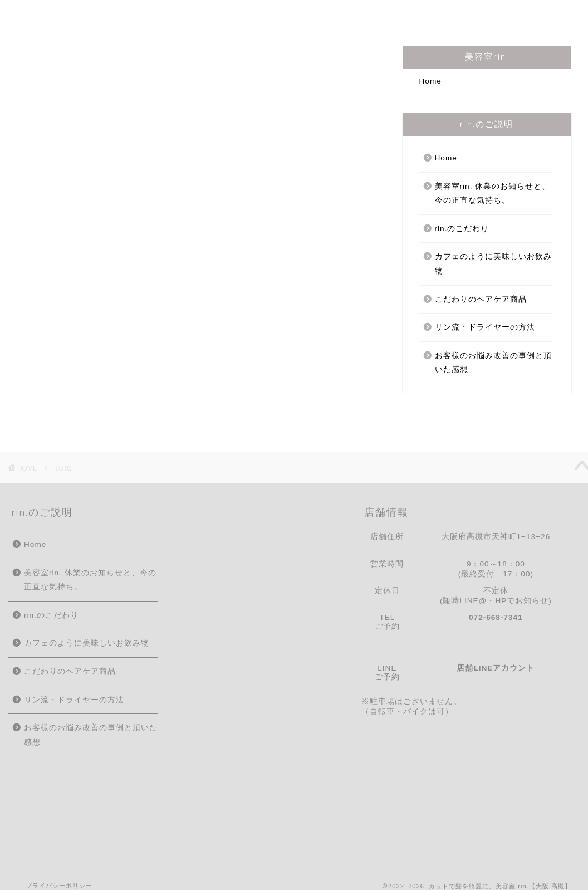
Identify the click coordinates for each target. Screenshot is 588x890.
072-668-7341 (496, 617)
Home (38, 15)
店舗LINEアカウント (496, 668)
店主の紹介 (192, 15)
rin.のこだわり (272, 15)
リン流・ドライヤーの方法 (485, 327)
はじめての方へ (111, 15)
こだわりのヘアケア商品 (481, 299)
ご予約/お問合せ (462, 15)
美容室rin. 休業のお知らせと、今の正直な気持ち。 (493, 194)
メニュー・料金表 (365, 15)
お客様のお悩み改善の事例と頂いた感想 (493, 363)
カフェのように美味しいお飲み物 (493, 264)
